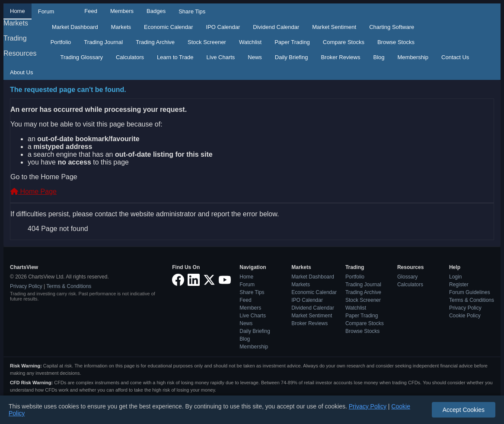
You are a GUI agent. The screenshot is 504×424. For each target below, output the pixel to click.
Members (122, 11)
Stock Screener (207, 42)
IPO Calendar (223, 27)
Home (18, 11)
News (255, 57)
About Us (21, 72)
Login (455, 277)
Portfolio (61, 42)
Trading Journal (103, 42)
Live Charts (221, 57)
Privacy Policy (26, 286)
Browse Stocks (396, 42)
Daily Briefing (292, 57)
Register (459, 285)
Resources (20, 53)
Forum (46, 11)
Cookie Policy (465, 316)
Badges (156, 11)
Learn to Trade (175, 57)
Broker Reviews (340, 57)
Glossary (407, 277)
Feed (91, 11)
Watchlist (250, 42)
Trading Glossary (81, 57)
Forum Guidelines (470, 292)
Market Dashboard (75, 27)
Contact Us (455, 57)
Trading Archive (155, 42)
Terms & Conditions (69, 286)
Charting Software (392, 27)
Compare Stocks (344, 42)
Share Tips (192, 11)
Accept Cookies (464, 410)
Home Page (33, 191)
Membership (413, 57)
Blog (379, 57)
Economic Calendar (168, 27)
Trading (15, 38)
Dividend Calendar (276, 27)
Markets (16, 23)
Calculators (130, 57)
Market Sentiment (334, 27)
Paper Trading (292, 42)
